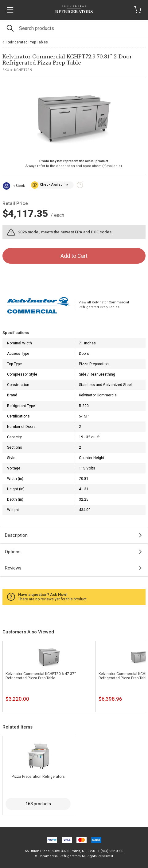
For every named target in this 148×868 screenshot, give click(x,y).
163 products (38, 804)
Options (13, 552)
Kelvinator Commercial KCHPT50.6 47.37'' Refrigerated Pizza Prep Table (41, 676)
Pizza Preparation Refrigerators (38, 777)
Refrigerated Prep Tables (27, 42)
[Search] (74, 28)
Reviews (13, 568)
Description (16, 535)
